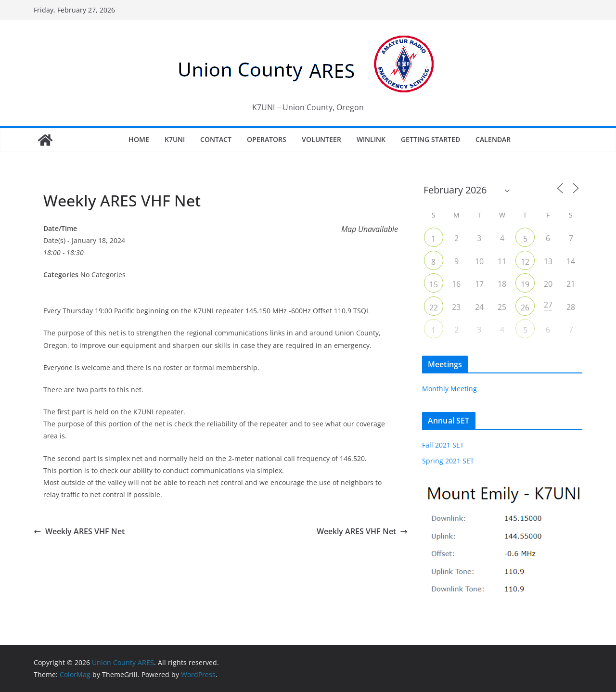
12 (525, 262)
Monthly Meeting (449, 389)
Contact (216, 139)
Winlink (371, 139)
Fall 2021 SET (443, 445)
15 (434, 284)
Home (139, 139)
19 (525, 284)
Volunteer (321, 139)
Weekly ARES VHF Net (79, 531)
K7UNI (175, 139)
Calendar (493, 139)
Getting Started (430, 139)
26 (525, 308)
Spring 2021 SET (448, 461)
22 (434, 308)
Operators (267, 139)
